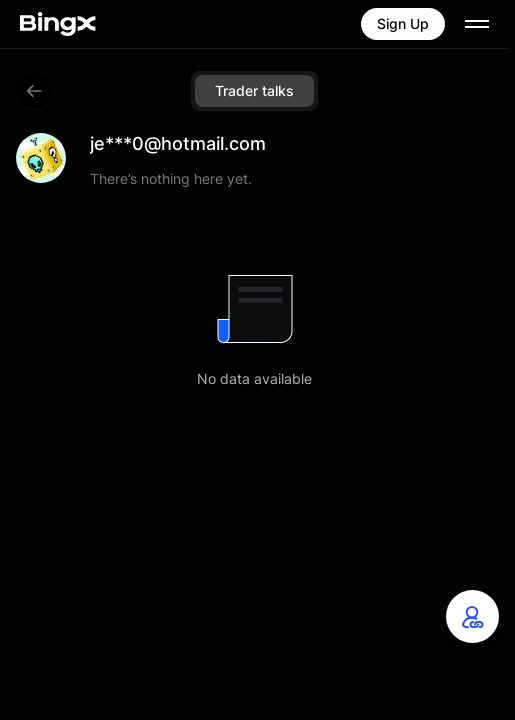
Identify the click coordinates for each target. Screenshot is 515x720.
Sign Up (403, 23)
